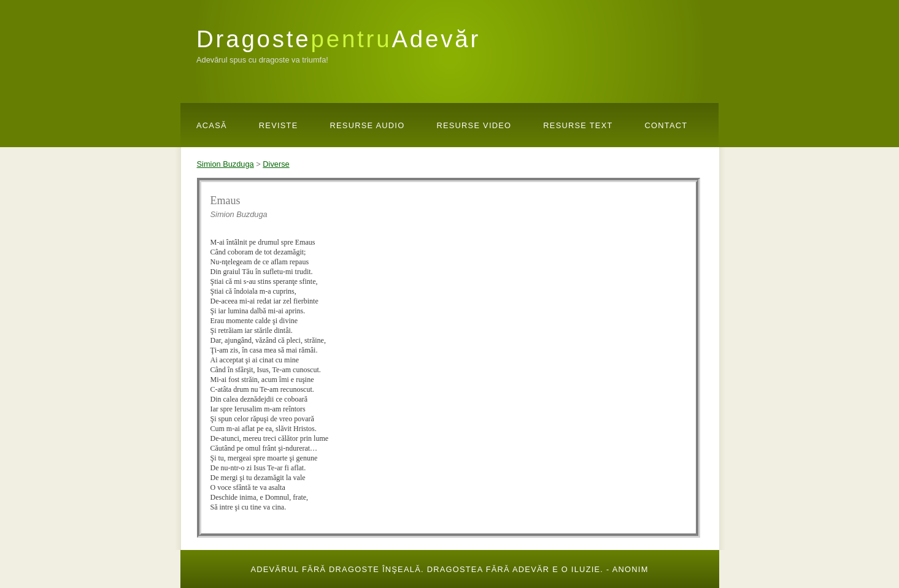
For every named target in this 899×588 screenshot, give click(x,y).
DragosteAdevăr (338, 39)
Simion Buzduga (226, 164)
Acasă (212, 125)
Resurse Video (474, 125)
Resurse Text (578, 125)
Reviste (279, 125)
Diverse (276, 164)
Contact (666, 125)
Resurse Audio (368, 125)
